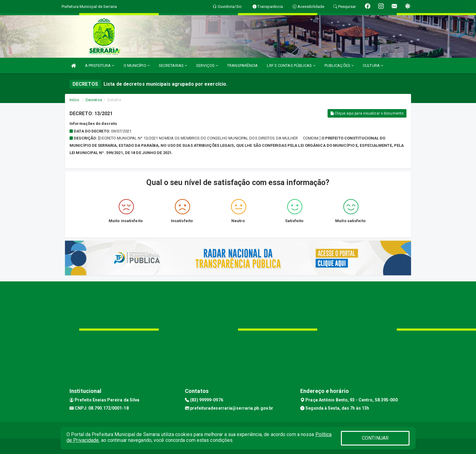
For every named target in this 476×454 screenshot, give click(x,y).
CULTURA (373, 65)
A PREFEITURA (100, 65)
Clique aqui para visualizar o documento (367, 113)
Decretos (94, 100)
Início (74, 100)
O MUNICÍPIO (137, 65)
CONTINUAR (375, 438)
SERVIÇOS (207, 65)
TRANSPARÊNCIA (242, 65)
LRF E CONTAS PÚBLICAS (291, 65)
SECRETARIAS (173, 65)
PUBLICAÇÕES (339, 65)
